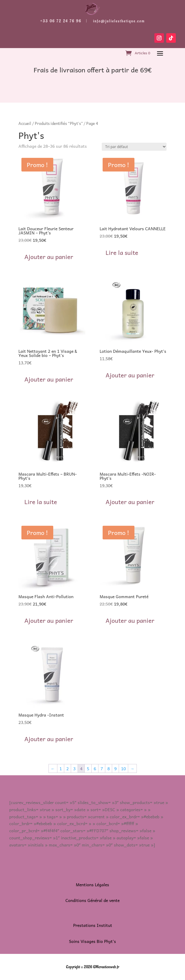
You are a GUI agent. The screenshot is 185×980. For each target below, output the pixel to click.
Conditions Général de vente (93, 900)
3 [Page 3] (74, 768)
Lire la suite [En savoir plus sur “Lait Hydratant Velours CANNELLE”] (122, 252)
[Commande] (134, 147)
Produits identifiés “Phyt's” (59, 123)
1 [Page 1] (61, 768)
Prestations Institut (93, 925)
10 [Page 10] (123, 768)
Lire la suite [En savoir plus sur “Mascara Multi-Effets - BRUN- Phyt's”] (41, 502)
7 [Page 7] (102, 768)
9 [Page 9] (115, 768)
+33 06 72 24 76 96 (61, 21)
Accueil (25, 123)
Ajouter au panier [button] (49, 257)
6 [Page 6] (95, 768)
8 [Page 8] (109, 768)
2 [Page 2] (68, 768)
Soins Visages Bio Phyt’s (93, 941)
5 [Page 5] (88, 768)
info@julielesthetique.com (119, 21)
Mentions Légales (93, 884)
